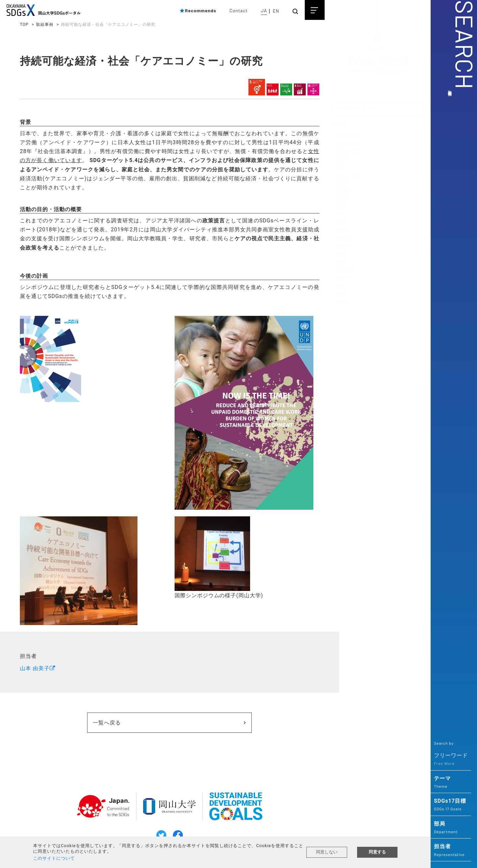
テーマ (451, 782)
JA (264, 10)
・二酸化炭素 (346, 152)
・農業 (339, 184)
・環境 (339, 160)
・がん (339, 215)
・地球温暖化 (346, 136)
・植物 (339, 199)
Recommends (198, 10)
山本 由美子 (35, 666)
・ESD (338, 286)
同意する (377, 852)
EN (276, 11)
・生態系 (341, 191)
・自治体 (341, 247)
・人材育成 (344, 270)
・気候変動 (344, 144)
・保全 (339, 168)
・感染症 (341, 231)
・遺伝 (339, 207)
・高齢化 (341, 239)
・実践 (339, 294)
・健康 (339, 223)
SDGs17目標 (451, 805)
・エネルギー (346, 176)
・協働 (339, 262)
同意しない (327, 852)
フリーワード (451, 760)
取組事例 (45, 25)
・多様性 (341, 302)
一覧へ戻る (125, 721)
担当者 (451, 850)
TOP (24, 25)
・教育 (339, 278)
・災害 (339, 255)
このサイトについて (54, 858)
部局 (451, 828)
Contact (239, 10)
